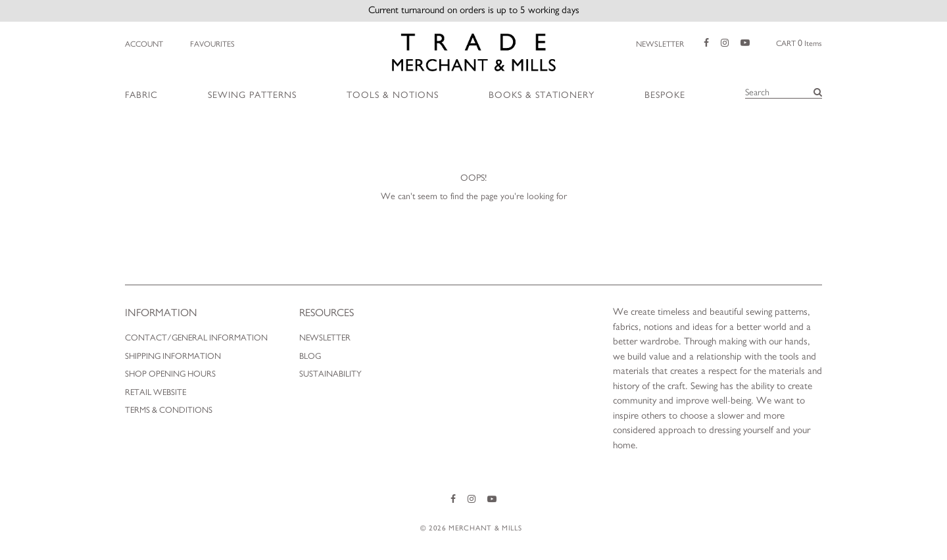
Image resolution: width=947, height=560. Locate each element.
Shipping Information (173, 357)
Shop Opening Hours (170, 374)
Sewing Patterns (252, 95)
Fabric (141, 95)
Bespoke (665, 95)
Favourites (212, 44)
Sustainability (330, 374)
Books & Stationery (542, 95)
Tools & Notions (393, 95)
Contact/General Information (196, 338)
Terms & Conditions (169, 410)
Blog (310, 357)
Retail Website (156, 393)
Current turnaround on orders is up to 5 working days (474, 10)
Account (144, 44)
